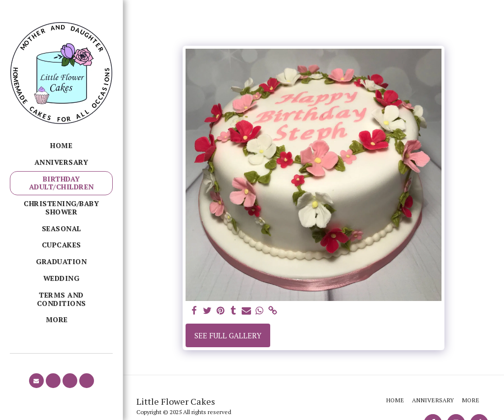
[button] (36, 381)
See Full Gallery (228, 335)
